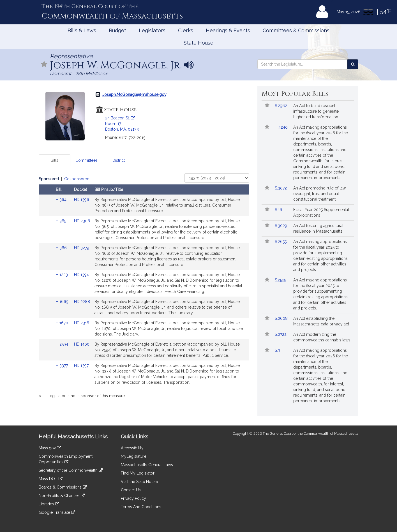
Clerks (186, 30)
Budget (117, 30)
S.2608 (282, 318)
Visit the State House (139, 482)
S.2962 (281, 106)
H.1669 (63, 302)
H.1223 (62, 275)
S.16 (279, 210)
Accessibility (132, 448)
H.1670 (63, 323)
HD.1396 (82, 200)
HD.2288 (82, 302)
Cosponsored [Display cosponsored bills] (77, 179)
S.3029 (281, 226)
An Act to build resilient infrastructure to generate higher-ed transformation (316, 111)
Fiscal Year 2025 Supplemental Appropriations (321, 212)
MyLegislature (134, 456)
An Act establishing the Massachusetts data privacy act (321, 321)
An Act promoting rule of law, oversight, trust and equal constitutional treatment (320, 194)
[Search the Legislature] (353, 64)
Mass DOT (51, 479)
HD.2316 (82, 323)
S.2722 (281, 334)
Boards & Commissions (63, 487)
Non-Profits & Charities (62, 496)
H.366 (62, 248)
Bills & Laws (82, 30)
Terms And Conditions (141, 507)
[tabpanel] (144, 288)
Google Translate (57, 512)
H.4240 (282, 127)
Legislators (152, 30)
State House (198, 43)
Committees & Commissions (296, 30)
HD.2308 (82, 221)
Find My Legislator (138, 473)
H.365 (62, 221)
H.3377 (62, 366)
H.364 (62, 200)
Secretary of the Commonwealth (71, 470)
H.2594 (63, 344)
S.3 (278, 350)
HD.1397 (81, 366)
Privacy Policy (133, 498)
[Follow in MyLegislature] (44, 65)
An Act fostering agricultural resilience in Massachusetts (318, 228)
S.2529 (281, 280)
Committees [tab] (86, 160)
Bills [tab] (55, 160)
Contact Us (131, 490)
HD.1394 (81, 275)
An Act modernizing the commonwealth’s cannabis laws (322, 337)
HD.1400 (82, 344)
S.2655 (281, 242)
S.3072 (281, 188)
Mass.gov (50, 448)
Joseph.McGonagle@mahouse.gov (134, 94)
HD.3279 (82, 248)
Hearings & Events (228, 30)
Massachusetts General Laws (147, 465)
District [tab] (119, 160)
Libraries (49, 504)
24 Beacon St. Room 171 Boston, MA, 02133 (122, 124)
